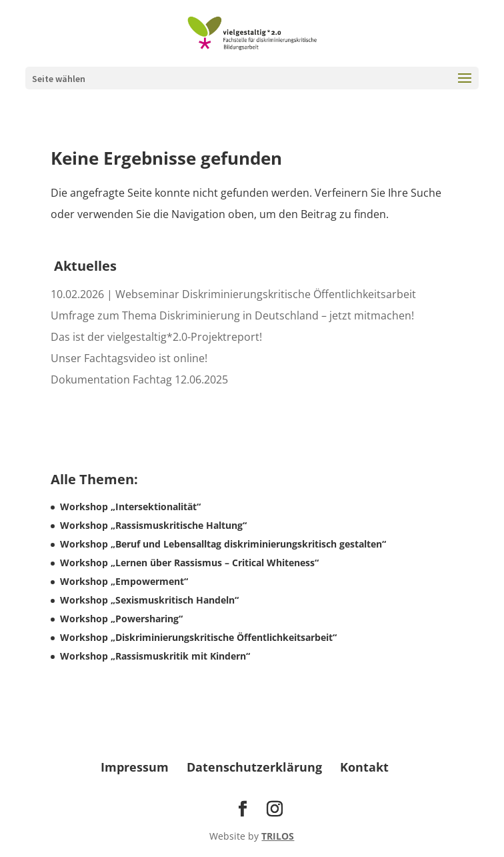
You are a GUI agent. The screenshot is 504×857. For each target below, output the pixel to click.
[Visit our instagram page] (275, 810)
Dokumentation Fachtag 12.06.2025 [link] (139, 379)
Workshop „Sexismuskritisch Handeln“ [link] (149, 600)
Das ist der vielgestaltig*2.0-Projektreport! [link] (156, 337)
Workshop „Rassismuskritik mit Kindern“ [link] (155, 656)
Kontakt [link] (364, 767)
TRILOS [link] (278, 836)
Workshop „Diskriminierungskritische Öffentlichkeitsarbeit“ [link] (198, 637)
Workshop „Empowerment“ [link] (124, 581)
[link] (252, 32)
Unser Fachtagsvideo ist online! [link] (129, 358)
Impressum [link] (135, 767)
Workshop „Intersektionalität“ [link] (130, 507)
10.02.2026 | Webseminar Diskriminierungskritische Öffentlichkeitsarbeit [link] (233, 294)
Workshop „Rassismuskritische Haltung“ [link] (153, 525)
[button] (465, 87)
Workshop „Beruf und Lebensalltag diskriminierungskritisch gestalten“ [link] (223, 544)
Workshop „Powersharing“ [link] (121, 619)
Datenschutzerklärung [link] (254, 767)
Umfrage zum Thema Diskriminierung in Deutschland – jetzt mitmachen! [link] (232, 315)
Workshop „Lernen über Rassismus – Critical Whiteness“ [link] (189, 563)
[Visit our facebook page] (243, 810)
